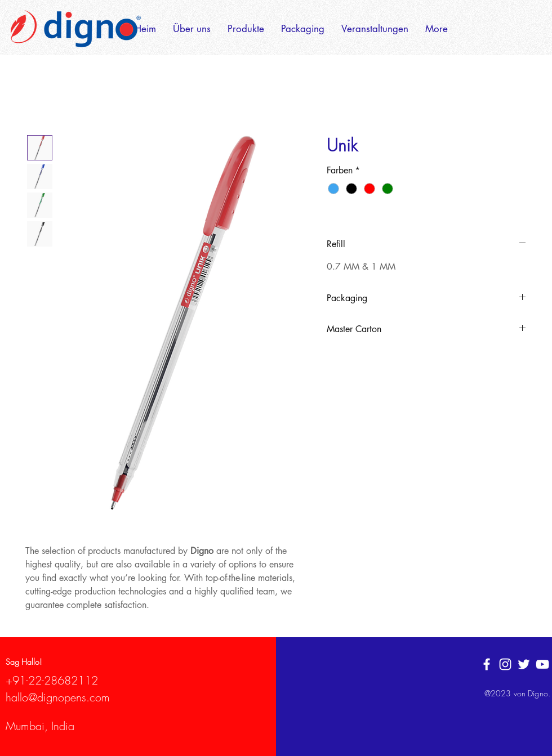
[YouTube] (542, 664)
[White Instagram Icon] (505, 664)
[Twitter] (524, 664)
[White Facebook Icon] (487, 664)
